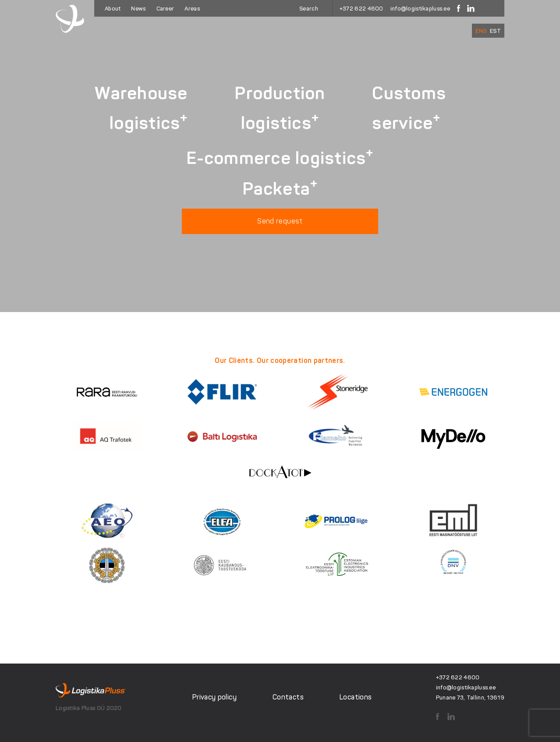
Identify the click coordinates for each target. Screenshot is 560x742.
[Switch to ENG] (481, 31)
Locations (356, 697)
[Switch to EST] (495, 31)
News (138, 9)
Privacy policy (214, 697)
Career (165, 9)
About (113, 9)
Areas (192, 9)
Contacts (288, 697)
